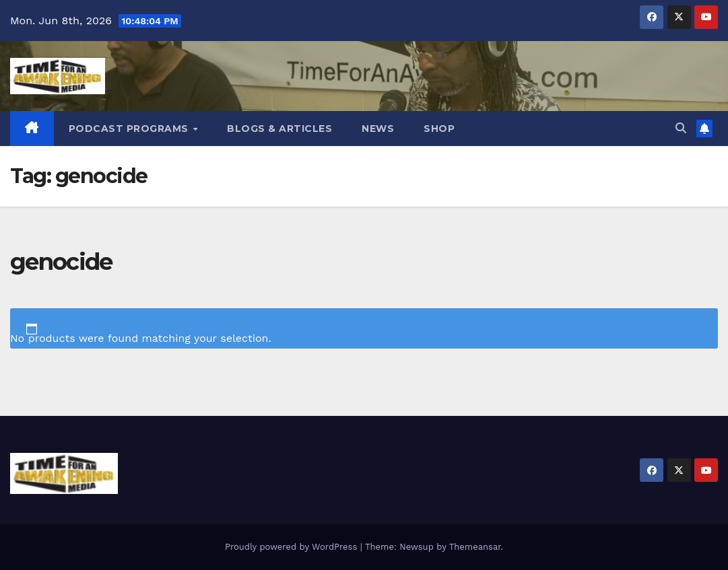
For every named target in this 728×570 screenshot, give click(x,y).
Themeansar (475, 547)
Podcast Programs (130, 129)
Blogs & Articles (279, 129)
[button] (681, 128)
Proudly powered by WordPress (293, 547)
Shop (439, 129)
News (378, 129)
